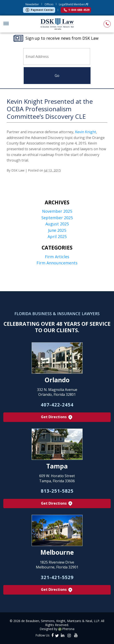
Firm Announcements (57, 263)
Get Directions (57, 417)
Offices (49, 4)
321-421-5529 (57, 577)
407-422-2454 (57, 405)
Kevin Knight (86, 132)
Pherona (68, 629)
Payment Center (40, 10)
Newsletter (32, 4)
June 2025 (57, 230)
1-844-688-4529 (77, 10)
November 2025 (57, 211)
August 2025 (57, 224)
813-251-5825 (57, 491)
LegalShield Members (73, 4)
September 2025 (57, 218)
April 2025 (57, 237)
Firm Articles (57, 257)
